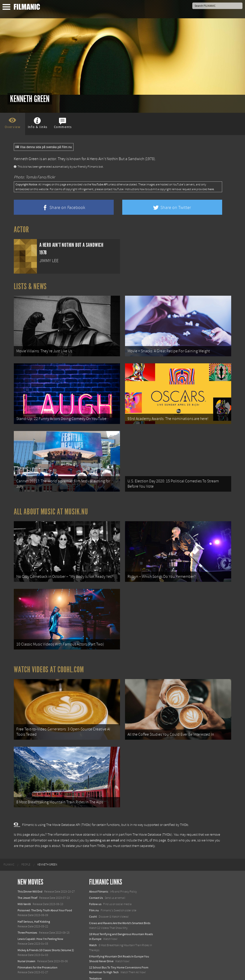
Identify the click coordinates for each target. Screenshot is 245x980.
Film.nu (94, 903)
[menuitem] (9, 857)
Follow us (95, 896)
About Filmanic (99, 884)
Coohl (93, 909)
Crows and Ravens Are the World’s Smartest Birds (120, 915)
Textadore (95, 971)
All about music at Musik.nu (51, 508)
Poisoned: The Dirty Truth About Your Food (45, 903)
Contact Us (96, 890)
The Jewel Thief (27, 890)
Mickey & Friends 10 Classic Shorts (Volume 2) (46, 942)
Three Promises (27, 925)
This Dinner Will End (30, 884)
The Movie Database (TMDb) (152, 827)
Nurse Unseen (26, 953)
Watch (93, 937)
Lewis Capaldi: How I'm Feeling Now (40, 931)
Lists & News (30, 286)
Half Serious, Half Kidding (34, 914)
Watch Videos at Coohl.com (49, 664)
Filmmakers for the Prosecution (38, 960)
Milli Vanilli (24, 896)
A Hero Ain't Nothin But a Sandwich (115, 159)
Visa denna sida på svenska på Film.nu (44, 147)
